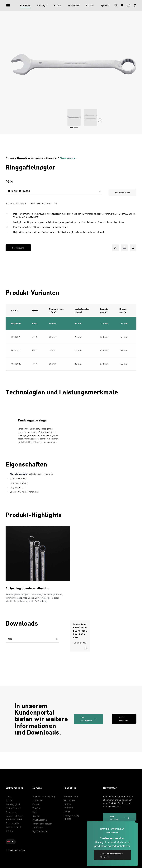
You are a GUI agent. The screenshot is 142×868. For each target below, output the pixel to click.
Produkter (10, 158)
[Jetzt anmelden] (120, 818)
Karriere (9, 800)
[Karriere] (90, 6)
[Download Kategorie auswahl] (32, 640)
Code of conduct (13, 808)
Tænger (67, 811)
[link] (89, 719)
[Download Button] (115, 248)
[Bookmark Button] (133, 248)
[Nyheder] (105, 6)
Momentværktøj (71, 796)
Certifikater (38, 828)
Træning (36, 808)
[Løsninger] (42, 6)
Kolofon (36, 816)
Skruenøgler (52, 158)
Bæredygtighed (13, 804)
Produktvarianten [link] (123, 192)
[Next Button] (100, 120)
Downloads (38, 800)
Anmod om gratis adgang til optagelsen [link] (112, 855)
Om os (9, 796)
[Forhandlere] (73, 6)
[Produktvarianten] (54, 192)
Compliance (11, 812)
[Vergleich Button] (128, 6)
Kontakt (36, 804)
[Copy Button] (56, 203)
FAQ (34, 812)
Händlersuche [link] (18, 248)
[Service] (57, 6)
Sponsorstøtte (12, 823)
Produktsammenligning (44, 796)
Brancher (10, 831)
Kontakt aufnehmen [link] (123, 719)
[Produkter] (25, 6)
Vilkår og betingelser (42, 824)
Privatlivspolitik (40, 820)
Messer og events (14, 827)
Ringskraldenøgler (68, 158)
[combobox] (54, 192)
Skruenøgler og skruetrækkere (30, 158)
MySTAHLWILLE (40, 831)
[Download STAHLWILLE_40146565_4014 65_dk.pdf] (86, 648)
